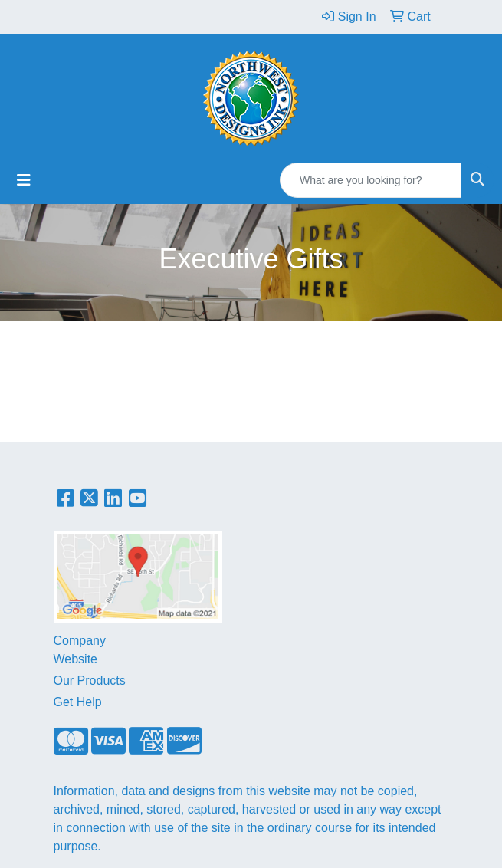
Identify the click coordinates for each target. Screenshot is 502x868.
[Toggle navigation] (24, 180)
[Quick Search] (371, 180)
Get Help (78, 702)
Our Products (90, 681)
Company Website (80, 650)
